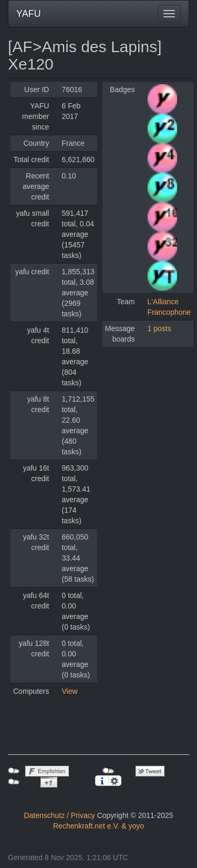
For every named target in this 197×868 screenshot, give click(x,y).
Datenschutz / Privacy (59, 815)
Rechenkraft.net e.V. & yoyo (98, 826)
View (69, 691)
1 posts (159, 328)
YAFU (29, 14)
